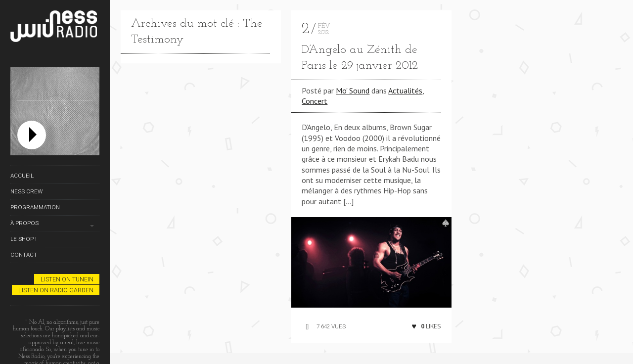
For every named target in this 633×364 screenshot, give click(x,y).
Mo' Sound (353, 91)
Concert (315, 101)
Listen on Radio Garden (56, 290)
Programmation (35, 207)
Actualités (405, 91)
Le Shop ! (23, 239)
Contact (24, 255)
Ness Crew (26, 191)
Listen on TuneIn (67, 279)
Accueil (22, 176)
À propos (24, 223)
